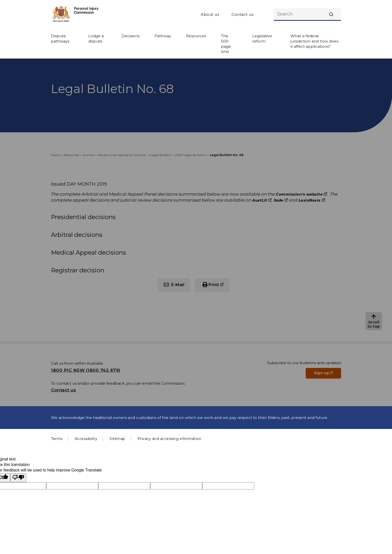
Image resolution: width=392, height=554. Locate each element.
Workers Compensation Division (122, 155)
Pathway (163, 36)
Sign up (327, 374)
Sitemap (117, 439)
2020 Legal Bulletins (191, 155)
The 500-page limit (226, 44)
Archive (88, 155)
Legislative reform (262, 39)
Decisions (130, 36)
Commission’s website (301, 194)
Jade (281, 200)
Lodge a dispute (96, 39)
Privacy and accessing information (169, 439)
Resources (196, 36)
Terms (57, 439)
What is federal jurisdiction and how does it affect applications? (314, 41)
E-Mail (178, 285)
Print (219, 287)
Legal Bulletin (161, 155)
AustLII (262, 200)
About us (210, 14)
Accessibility (86, 439)
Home (56, 155)
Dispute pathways (60, 39)
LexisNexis (312, 200)
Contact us (242, 14)
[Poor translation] (18, 478)
